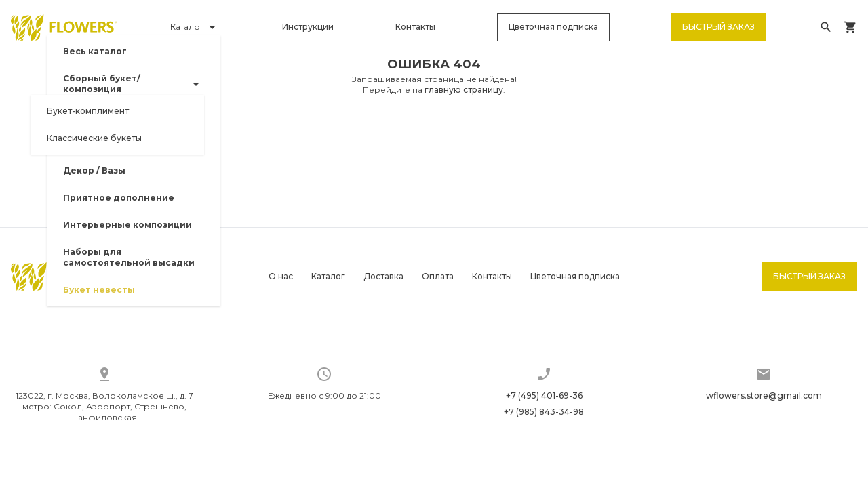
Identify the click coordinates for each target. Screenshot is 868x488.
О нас (281, 276)
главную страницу (464, 96)
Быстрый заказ (720, 30)
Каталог (328, 276)
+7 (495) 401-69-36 (544, 395)
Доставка (383, 276)
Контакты (419, 30)
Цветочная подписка (556, 30)
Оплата (438, 276)
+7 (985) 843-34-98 (544, 412)
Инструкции (314, 30)
